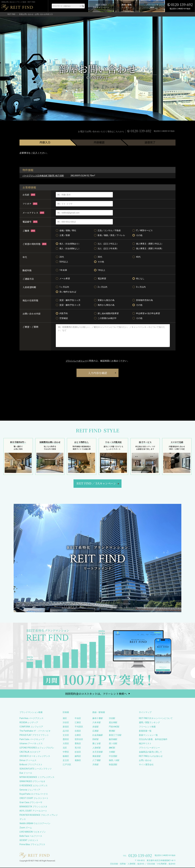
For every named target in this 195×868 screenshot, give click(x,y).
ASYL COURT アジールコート (33, 811)
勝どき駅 (97, 744)
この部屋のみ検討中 (105, 318)
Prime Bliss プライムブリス (32, 845)
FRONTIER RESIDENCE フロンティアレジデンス (39, 817)
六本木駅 (97, 723)
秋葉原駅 (113, 765)
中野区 (66, 752)
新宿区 (66, 727)
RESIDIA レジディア (29, 723)
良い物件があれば (66, 292)
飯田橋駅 (113, 740)
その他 (137, 235)
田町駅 (96, 740)
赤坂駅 (96, 727)
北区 (65, 748)
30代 (98, 257)
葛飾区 (78, 761)
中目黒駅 (113, 756)
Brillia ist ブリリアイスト (31, 765)
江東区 (78, 723)
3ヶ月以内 (139, 287)
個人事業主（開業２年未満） (148, 248)
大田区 (66, 744)
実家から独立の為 (104, 300)
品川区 (66, 731)
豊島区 (78, 744)
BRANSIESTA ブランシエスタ (33, 807)
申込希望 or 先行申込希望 (146, 313)
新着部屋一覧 (145, 731)
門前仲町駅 (114, 727)
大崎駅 (112, 752)
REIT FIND (11, 14)
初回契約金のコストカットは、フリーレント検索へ (96, 694)
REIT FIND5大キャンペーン (96, 484)
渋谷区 (66, 723)
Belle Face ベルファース (31, 836)
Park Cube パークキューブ (32, 740)
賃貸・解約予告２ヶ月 (68, 305)
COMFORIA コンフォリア (31, 727)
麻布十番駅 (98, 719)
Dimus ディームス (28, 761)
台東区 (78, 735)
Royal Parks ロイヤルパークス (34, 794)
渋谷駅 (112, 719)
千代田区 (79, 727)
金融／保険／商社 (66, 230)
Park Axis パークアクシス (31, 719)
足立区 (66, 761)
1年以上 (100, 270)
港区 (65, 719)
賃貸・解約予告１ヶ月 (68, 300)
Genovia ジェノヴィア (30, 790)
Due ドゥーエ (26, 773)
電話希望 (100, 279)
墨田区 (66, 740)
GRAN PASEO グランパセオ (32, 782)
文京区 (66, 735)
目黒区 (78, 731)
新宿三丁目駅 (115, 735)
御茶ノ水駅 (114, 761)
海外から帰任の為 (104, 305)
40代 (136, 257)
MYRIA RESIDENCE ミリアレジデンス (37, 777)
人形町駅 (97, 748)
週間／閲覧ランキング (149, 723)
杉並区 (78, 752)
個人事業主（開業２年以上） (148, 244)
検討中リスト (145, 744)
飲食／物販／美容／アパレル (109, 235)
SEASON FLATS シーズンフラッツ (36, 769)
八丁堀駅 (97, 761)
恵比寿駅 (113, 723)
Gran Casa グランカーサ (31, 803)
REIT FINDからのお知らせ (151, 756)
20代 (60, 257)
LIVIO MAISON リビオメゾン (33, 832)
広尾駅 (96, 731)
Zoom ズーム (26, 828)
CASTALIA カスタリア (30, 752)
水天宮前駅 (98, 752)
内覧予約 (62, 313)
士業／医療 (63, 235)
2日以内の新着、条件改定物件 (153, 740)
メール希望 (63, 279)
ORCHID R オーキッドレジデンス (35, 756)
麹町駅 (112, 748)
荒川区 (78, 748)
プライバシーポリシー (76, 361)
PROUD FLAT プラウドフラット (34, 735)
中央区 (78, 719)
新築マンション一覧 (148, 735)
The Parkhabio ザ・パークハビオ (35, 731)
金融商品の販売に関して (150, 752)
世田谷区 (79, 740)
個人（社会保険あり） (68, 244)
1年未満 (61, 270)
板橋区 (66, 756)
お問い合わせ (145, 761)
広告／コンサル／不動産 (107, 230)
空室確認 (62, 318)
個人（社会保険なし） (68, 248)
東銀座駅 (97, 756)
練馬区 (78, 756)
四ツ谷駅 (113, 744)
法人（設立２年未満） (106, 248)
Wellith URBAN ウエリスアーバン (35, 824)
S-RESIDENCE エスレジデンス (34, 786)
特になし (138, 279)
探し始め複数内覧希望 (106, 313)
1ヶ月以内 (62, 287)
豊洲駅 (112, 731)
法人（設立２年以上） (106, 244)
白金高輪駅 (98, 735)
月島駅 (96, 765)
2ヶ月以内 (101, 287)
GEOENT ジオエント (29, 841)
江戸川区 (67, 765)
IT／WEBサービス (143, 230)
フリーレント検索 (147, 727)
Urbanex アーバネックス (31, 744)
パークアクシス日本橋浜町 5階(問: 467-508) (43, 176)
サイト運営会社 (146, 765)
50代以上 (62, 262)
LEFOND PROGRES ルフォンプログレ (37, 748)
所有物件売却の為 (143, 300)
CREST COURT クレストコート (34, 798)
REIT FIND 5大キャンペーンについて (156, 719)
